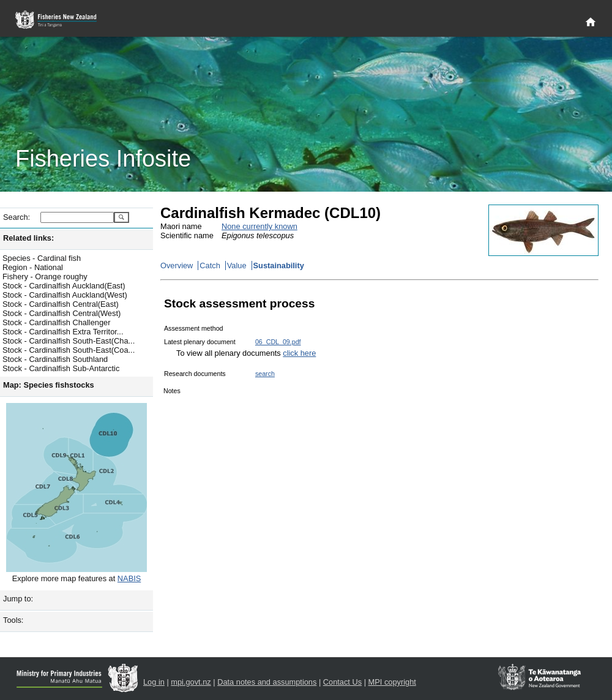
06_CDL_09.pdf (278, 342)
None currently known (259, 226)
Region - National (33, 267)
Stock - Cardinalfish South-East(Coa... (69, 350)
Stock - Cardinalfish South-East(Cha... (69, 341)
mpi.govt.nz (191, 682)
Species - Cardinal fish (42, 258)
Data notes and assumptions (267, 682)
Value (237, 265)
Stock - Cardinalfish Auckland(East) (64, 286)
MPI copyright (392, 682)
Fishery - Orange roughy (45, 277)
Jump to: (18, 599)
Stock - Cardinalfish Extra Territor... (63, 332)
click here (299, 353)
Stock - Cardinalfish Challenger (56, 322)
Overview (177, 265)
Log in (154, 682)
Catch (210, 265)
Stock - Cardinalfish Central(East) (61, 304)
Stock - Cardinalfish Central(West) (62, 313)
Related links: (28, 238)
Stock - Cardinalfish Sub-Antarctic (61, 368)
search (265, 374)
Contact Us (342, 682)
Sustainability (279, 265)
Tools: (13, 620)
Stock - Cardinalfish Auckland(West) (65, 295)
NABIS (129, 578)
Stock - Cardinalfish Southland (55, 359)
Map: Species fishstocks (49, 385)
